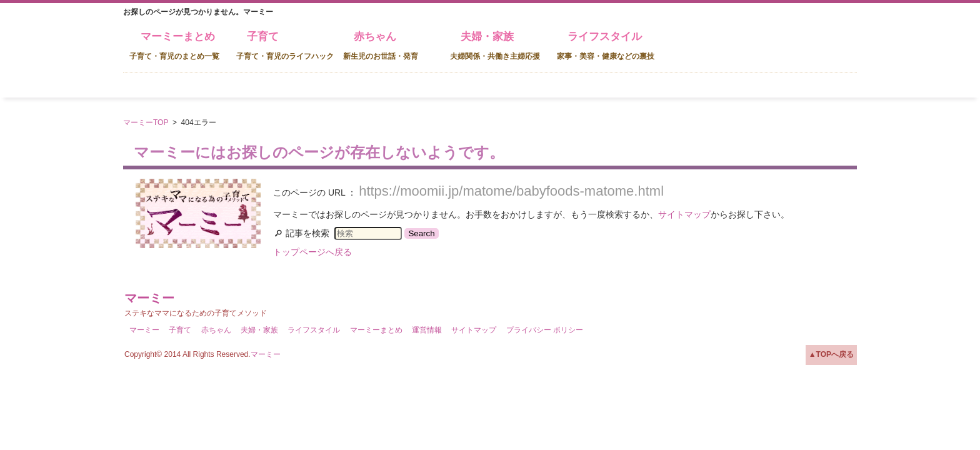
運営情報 (427, 330)
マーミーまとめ (174, 46)
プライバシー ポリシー (545, 330)
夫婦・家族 (495, 46)
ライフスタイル (606, 46)
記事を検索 (307, 233)
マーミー (149, 298)
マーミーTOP (146, 122)
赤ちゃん (381, 46)
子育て (285, 46)
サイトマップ (684, 214)
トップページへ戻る (312, 252)
